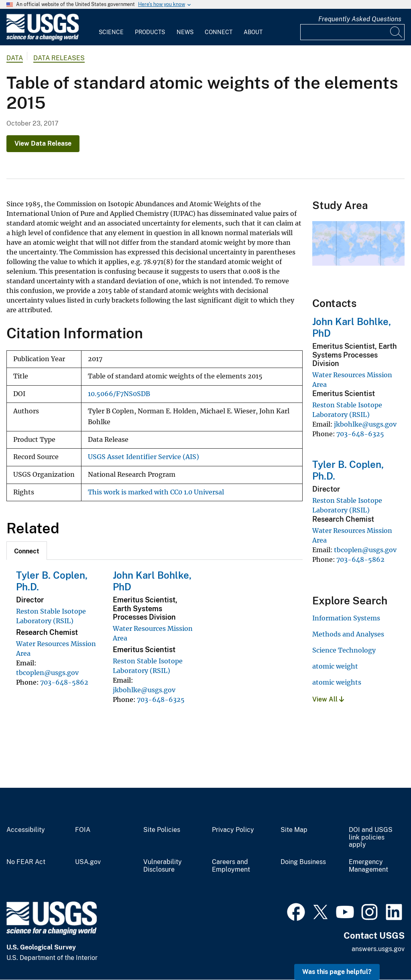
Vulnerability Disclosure (163, 866)
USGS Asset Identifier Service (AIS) (143, 457)
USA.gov (88, 862)
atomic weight (335, 666)
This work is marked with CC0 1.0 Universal (156, 492)
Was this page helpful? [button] (337, 972)
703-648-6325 (161, 699)
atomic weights (337, 682)
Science (111, 32)
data (15, 58)
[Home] (43, 39)
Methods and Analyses (348, 634)
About (253, 32)
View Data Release (43, 143)
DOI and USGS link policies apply (371, 838)
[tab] (27, 551)
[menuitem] (111, 27)
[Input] (352, 32)
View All (328, 699)
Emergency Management (368, 866)
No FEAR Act (26, 862)
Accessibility (26, 830)
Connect (219, 32)
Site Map (294, 830)
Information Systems (346, 618)
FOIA (83, 830)
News (185, 32)
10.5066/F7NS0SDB (119, 394)
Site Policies (162, 830)
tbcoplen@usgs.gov (47, 673)
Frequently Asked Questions (360, 19)
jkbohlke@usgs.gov (144, 690)
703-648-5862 (64, 682)
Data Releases (59, 58)
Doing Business (303, 862)
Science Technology (344, 650)
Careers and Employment (231, 866)
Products (150, 32)
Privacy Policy (233, 830)
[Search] (397, 32)
